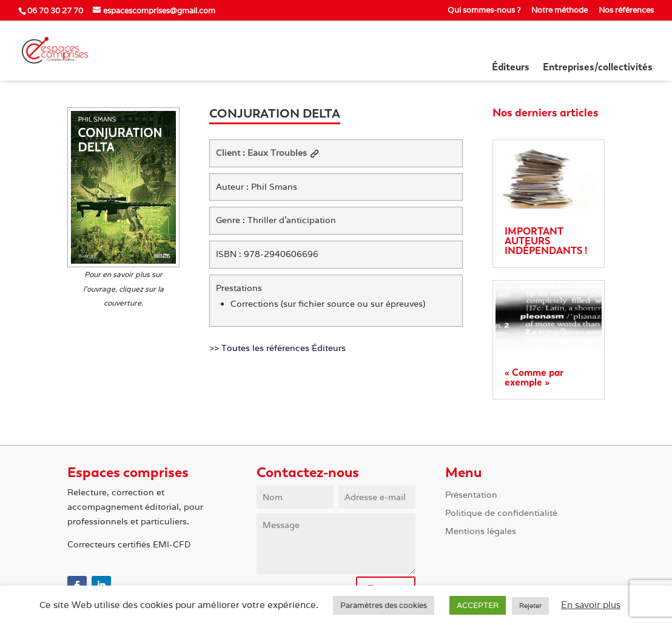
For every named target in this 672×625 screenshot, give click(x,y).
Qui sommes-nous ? (484, 11)
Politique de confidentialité (501, 513)
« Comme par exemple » (534, 377)
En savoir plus (591, 605)
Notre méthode (559, 11)
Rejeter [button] (530, 606)
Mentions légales (481, 532)
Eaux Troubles (283, 153)
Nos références (626, 11)
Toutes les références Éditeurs (284, 348)
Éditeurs (511, 68)
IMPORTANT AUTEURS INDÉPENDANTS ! (546, 241)
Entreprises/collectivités (598, 68)
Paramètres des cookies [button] (384, 605)
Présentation (471, 495)
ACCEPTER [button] (478, 605)
